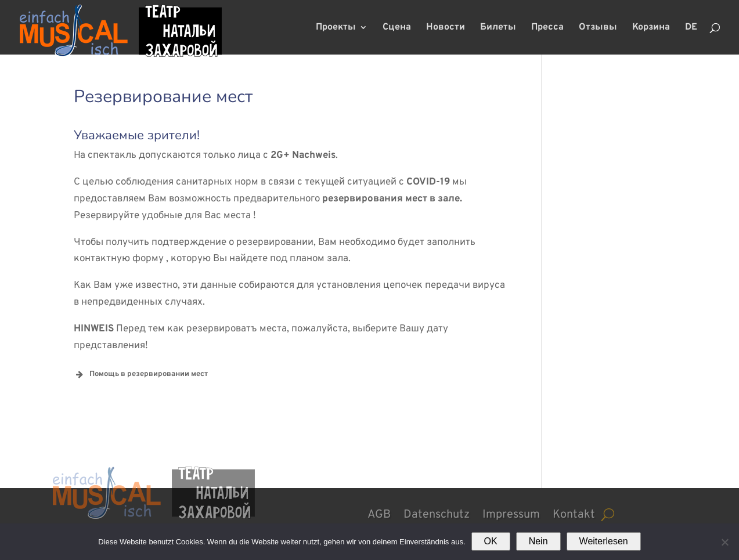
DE (691, 28)
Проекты (336, 28)
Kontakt (574, 513)
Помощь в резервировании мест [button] (141, 374)
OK (491, 541)
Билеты (498, 28)
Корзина (651, 28)
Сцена (397, 28)
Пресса (547, 28)
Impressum (511, 513)
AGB (379, 513)
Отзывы (598, 28)
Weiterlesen (604, 541)
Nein (538, 541)
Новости (446, 28)
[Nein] (724, 542)
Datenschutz (437, 513)
